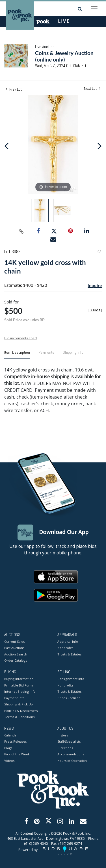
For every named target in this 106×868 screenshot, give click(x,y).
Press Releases (15, 742)
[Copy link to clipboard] (21, 231)
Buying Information (19, 679)
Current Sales (14, 641)
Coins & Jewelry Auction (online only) (64, 56)
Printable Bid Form (19, 685)
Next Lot (92, 88)
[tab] (17, 355)
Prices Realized (69, 698)
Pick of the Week (17, 754)
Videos (9, 761)
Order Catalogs (16, 661)
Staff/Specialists (69, 742)
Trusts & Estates (69, 654)
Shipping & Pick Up (19, 704)
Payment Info (14, 698)
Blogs (8, 748)
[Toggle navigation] (94, 9)
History (63, 735)
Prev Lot (14, 89)
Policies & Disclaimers (21, 711)
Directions (65, 748)
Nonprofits (65, 648)
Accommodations (71, 754)
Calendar (11, 735)
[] (95, 310)
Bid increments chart (21, 338)
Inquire (95, 285)
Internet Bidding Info (20, 692)
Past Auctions (14, 648)
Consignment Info (71, 679)
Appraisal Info (68, 641)
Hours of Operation (72, 761)
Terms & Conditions (19, 717)
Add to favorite (98, 252)
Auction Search (16, 654)
